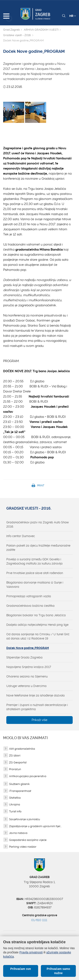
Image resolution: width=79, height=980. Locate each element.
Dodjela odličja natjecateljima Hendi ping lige (37, 625)
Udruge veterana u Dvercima (26, 686)
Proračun (15, 769)
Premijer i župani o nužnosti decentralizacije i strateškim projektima (37, 707)
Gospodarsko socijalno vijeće (28, 840)
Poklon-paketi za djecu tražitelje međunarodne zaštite (38, 548)
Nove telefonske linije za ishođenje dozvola (35, 695)
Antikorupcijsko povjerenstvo (28, 776)
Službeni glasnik (19, 784)
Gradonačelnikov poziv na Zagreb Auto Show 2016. (38, 524)
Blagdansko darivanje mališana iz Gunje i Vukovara (35, 585)
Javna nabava (18, 833)
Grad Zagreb (11, 30)
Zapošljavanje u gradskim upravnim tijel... (35, 826)
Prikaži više (39, 720)
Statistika (15, 798)
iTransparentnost (20, 791)
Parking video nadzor (23, 847)
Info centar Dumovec (21, 536)
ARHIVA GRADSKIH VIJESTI (41, 30)
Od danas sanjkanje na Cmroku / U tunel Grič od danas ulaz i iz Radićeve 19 (38, 636)
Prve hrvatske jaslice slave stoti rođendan (35, 573)
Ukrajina (15, 804)
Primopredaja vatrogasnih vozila (29, 596)
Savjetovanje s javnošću (25, 819)
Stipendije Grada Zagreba (24, 657)
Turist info (15, 811)
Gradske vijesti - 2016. (17, 35)
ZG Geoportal (18, 762)
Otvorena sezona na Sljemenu (27, 676)
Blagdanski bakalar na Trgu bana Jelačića (36, 615)
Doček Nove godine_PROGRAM (28, 648)
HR (73, 16)
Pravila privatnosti (31, 952)
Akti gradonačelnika (22, 749)
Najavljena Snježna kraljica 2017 (29, 667)
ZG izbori (15, 755)
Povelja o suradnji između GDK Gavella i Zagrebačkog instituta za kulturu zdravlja (34, 561)
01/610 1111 (39, 920)
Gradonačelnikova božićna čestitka (30, 606)
